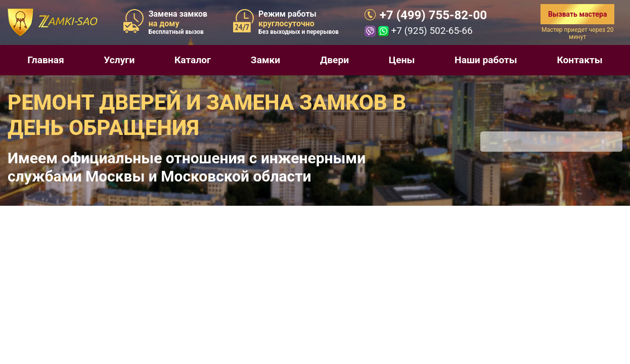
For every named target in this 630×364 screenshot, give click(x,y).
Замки (265, 60)
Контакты (579, 60)
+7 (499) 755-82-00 (433, 15)
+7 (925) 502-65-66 (432, 31)
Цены (402, 60)
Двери (334, 60)
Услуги (119, 60)
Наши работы (486, 60)
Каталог (193, 60)
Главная (46, 60)
